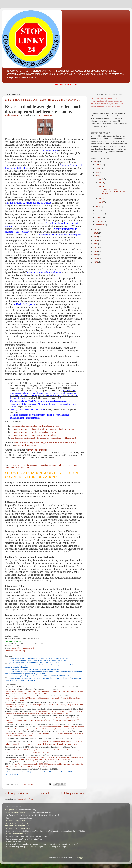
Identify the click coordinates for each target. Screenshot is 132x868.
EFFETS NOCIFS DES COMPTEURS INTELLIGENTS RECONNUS (42, 100)
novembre (100, 221)
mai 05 (101, 179)
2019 (96, 237)
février (99, 165)
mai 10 (101, 183)
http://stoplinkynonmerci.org (16, 834)
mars (98, 168)
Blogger (80, 858)
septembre (101, 214)
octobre (99, 217)
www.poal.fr (10, 810)
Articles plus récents (16, 793)
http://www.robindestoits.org (15, 651)
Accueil (44, 793)
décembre (100, 225)
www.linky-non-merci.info (15, 812)
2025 (96, 258)
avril (98, 172)
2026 (96, 262)
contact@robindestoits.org (23, 648)
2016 (96, 162)
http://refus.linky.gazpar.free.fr (17, 826)
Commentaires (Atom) (25, 799)
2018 (96, 233)
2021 (96, 244)
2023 (96, 251)
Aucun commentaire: (37, 784)
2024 (96, 255)
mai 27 (101, 202)
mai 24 (101, 198)
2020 (96, 240)
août (98, 210)
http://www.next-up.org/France (17, 828)
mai (98, 176)
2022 (96, 247)
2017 (96, 229)
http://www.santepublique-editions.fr (19, 821)
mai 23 (101, 186)
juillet (98, 207)
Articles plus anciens (73, 793)
